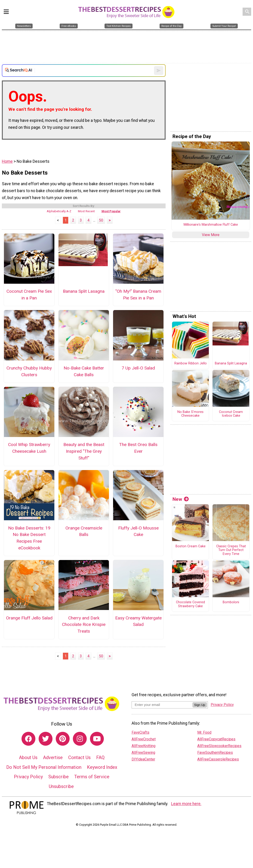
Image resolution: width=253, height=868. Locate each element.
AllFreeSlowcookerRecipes (219, 746)
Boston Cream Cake (191, 546)
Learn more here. (186, 804)
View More (211, 235)
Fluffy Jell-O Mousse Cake (138, 531)
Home (7, 161)
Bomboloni (231, 602)
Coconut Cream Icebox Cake (231, 414)
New (181, 499)
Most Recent (86, 211)
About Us (28, 757)
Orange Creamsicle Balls (84, 531)
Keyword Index (102, 767)
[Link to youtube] (97, 739)
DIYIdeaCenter (143, 759)
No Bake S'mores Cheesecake (190, 414)
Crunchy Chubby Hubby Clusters (29, 371)
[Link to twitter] (46, 739)
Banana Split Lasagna (84, 291)
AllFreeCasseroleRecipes (218, 759)
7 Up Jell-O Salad (138, 368)
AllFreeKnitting (143, 746)
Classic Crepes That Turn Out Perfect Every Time (231, 550)
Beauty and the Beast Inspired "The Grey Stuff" (84, 451)
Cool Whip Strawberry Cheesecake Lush (29, 448)
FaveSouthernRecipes (215, 753)
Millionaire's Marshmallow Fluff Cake (211, 225)
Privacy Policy (28, 777)
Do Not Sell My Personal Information (44, 767)
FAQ (100, 757)
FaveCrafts (140, 732)
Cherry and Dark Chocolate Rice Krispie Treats (84, 625)
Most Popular (111, 211)
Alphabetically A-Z (59, 211)
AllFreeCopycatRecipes (216, 739)
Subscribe (59, 777)
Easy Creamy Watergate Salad (138, 621)
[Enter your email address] (162, 705)
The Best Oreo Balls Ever (138, 448)
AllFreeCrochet (144, 739)
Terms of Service (92, 777)
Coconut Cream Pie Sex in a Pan (29, 295)
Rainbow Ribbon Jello (191, 363)
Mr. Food (204, 732)
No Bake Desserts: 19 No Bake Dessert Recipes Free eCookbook (29, 538)
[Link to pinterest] (63, 739)
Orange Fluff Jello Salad (29, 618)
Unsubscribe (61, 786)
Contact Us (79, 757)
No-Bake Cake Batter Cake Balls (84, 371)
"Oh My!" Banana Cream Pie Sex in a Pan (138, 295)
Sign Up (200, 705)
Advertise (53, 757)
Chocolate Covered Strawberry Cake (190, 604)
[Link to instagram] (80, 739)
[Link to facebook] (28, 739)
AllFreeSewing (143, 753)
